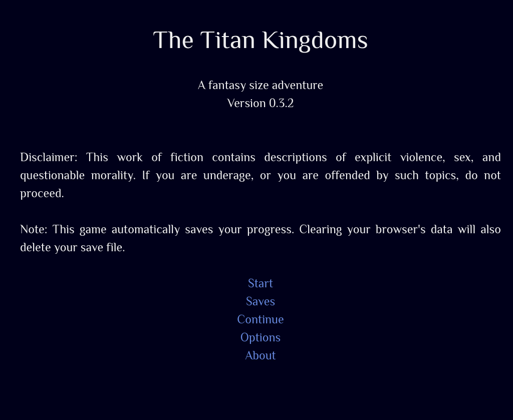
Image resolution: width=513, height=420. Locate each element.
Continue (260, 319)
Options (261, 337)
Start (261, 283)
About (260, 355)
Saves (261, 301)
